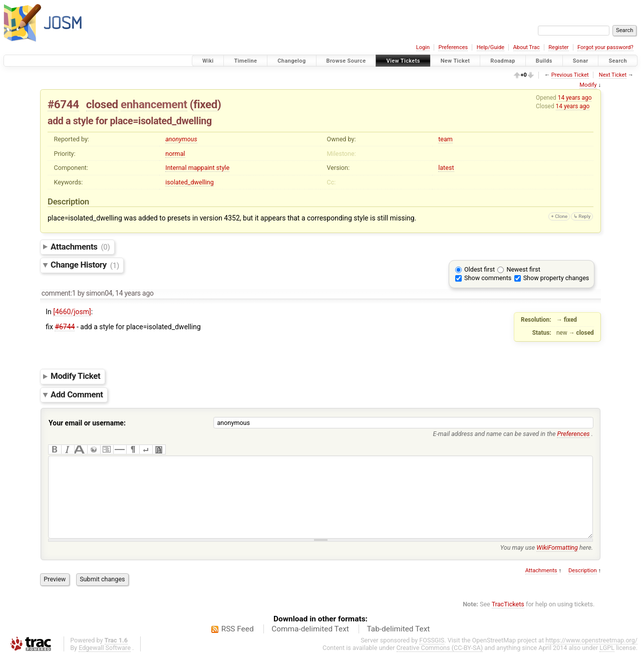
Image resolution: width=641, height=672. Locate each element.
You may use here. (547, 563)
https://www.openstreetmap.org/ (591, 655)
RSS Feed (238, 644)
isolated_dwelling (190, 182)
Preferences (453, 47)
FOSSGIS (432, 655)
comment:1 (59, 293)
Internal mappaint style (197, 168)
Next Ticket (613, 75)
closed (102, 104)
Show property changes (556, 278)
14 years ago (575, 98)
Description (583, 586)
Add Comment (77, 394)
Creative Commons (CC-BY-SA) (440, 663)
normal (175, 154)
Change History (85, 265)
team (445, 139)
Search (618, 61)
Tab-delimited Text (398, 644)
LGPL (607, 663)
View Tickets (403, 61)
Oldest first (479, 269)
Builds (544, 61)
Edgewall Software (105, 663)
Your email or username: (87, 423)
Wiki (208, 61)
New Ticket (455, 61)
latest (446, 168)
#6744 (63, 104)
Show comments (488, 278)
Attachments (80, 247)
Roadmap (503, 61)
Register (558, 47)
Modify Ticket (75, 376)
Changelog (291, 61)
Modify (588, 85)
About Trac (527, 47)
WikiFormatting (557, 563)
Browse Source (346, 61)
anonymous (181, 139)
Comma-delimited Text (310, 644)
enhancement (154, 104)
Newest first (523, 269)
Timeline (245, 61)
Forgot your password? (605, 47)
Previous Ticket (570, 75)
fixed (205, 104)
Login (423, 47)
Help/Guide (491, 47)
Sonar (581, 61)
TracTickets (508, 619)
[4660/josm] (72, 312)
